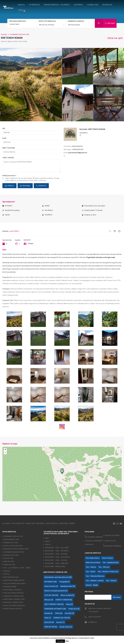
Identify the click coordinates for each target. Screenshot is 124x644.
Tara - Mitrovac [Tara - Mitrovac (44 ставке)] (104, 567)
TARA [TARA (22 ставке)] (59, 613)
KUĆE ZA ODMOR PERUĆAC (14, 593)
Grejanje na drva (90, 215)
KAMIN (47, 206)
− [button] (5, 453)
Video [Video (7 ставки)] (48, 618)
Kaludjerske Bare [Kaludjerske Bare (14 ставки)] (68, 586)
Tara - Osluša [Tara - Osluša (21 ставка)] (90, 572)
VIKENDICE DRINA (10, 587)
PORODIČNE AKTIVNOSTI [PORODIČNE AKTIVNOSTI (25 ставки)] (55, 609)
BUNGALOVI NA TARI (11, 555)
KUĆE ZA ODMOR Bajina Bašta (14, 584)
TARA (47, 538)
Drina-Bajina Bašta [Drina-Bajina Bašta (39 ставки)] (93, 558)
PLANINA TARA (93, 5)
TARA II (47, 541)
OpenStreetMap (111, 500)
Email (4, 138)
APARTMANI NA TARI (11, 539)
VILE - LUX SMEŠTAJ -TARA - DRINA (17, 568)
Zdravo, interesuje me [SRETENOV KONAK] (31, 166)
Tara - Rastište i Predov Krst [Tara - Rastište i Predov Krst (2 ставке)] (108, 572)
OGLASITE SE (107, 5)
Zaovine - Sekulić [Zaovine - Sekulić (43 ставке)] (92, 585)
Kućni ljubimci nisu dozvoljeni (95, 206)
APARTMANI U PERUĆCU (13, 590)
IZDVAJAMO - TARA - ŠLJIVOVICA (57, 557)
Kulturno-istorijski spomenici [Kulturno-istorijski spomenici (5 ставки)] (56, 591)
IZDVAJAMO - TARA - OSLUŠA (56, 560)
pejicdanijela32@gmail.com (78, 153)
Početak (4, 34)
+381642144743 (77, 146)
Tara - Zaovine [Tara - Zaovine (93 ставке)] (111, 581)
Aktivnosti (90, 544)
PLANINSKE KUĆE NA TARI (19, 34)
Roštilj (7, 215)
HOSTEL (6, 574)
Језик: (22, 10)
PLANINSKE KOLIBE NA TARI (14, 552)
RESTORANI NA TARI (11, 577)
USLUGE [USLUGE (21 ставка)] (69, 613)
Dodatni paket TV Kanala (93, 210)
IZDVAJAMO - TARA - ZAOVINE (56, 554)
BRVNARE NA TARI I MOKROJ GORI (16, 549)
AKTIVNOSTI (79, 5)
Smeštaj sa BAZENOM (94, 541)
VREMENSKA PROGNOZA (112, 546)
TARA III (48, 545)
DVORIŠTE (48, 215)
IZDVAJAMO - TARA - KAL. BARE (57, 548)
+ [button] (5, 450)
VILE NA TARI (8, 558)
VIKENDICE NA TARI (11, 543)
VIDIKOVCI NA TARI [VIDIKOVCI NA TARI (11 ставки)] (62, 618)
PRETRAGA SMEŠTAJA (18, 21)
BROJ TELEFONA (9, 148)
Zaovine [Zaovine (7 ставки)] (60, 622)
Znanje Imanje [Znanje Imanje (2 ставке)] (66, 627)
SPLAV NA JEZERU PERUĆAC (14, 606)
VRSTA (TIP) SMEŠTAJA (47, 21)
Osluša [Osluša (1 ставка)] (69, 604)
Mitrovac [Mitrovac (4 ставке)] (49, 600)
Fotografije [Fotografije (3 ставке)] (64, 582)
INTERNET (9, 206)
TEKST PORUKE (8, 158)
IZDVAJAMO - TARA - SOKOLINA (56, 563)
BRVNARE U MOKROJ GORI (13, 602)
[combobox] (51, 25)
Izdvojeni (7, 571)
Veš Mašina (49, 210)
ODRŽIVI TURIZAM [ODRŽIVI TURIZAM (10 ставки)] (64, 600)
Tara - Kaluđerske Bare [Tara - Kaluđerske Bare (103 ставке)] (111, 563)
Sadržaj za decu (110, 541)
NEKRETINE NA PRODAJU (13, 609)
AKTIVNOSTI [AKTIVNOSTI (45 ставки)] (51, 582)
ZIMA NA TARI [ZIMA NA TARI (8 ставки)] (51, 627)
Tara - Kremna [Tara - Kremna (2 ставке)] (91, 567)
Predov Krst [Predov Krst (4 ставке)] (74, 609)
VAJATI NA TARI (9, 565)
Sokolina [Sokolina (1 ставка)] (48, 613)
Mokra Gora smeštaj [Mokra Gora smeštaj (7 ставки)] (93, 563)
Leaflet (103, 500)
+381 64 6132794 (94, 617)
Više (67, 641)
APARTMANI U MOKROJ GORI (14, 599)
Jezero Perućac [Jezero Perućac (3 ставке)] (51, 586)
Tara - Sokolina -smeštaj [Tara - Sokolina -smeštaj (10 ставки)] (95, 581)
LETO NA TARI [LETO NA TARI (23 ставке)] (51, 595)
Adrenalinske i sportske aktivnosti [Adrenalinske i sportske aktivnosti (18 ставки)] (58, 577)
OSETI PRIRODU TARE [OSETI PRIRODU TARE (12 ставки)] (54, 604)
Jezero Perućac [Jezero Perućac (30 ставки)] (107, 558)
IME (4, 129)
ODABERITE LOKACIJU (76, 21)
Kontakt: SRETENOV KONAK (92, 129)
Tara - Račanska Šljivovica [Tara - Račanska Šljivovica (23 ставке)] (95, 576)
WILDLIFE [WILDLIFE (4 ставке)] (49, 622)
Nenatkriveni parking (12, 210)
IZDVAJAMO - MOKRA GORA (55, 567)
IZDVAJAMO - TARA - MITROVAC (57, 551)
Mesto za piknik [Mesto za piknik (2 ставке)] (67, 595)
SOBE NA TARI (9, 561)
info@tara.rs (93, 622)
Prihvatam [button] (60, 641)
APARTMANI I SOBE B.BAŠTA (14, 580)
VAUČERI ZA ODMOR (112, 536)
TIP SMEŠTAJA (34, 5)
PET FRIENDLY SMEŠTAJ (94, 537)
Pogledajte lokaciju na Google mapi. (101, 257)
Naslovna (21, 5)
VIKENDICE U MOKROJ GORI (14, 596)
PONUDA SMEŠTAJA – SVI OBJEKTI (57, 5)
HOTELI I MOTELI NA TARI (13, 546)
